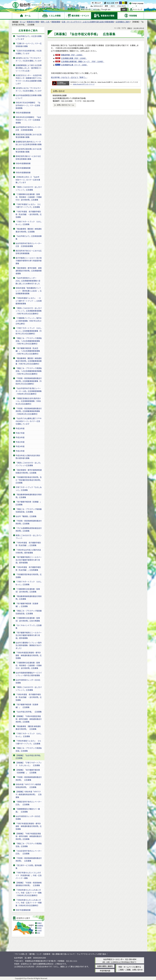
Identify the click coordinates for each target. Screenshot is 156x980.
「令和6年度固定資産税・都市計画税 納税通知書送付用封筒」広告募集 (29, 655)
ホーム (22, 22)
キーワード (86, 9)
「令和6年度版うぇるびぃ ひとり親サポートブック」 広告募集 (28, 742)
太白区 (39, 930)
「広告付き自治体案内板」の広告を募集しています (29, 52)
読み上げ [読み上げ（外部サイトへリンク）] (98, 3)
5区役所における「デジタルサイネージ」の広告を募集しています (29, 89)
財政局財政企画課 (60, 95)
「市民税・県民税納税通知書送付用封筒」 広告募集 (29, 778)
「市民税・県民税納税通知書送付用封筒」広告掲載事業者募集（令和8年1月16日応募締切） (29, 381)
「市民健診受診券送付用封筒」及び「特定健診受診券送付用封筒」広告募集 (29, 480)
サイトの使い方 (21, 954)
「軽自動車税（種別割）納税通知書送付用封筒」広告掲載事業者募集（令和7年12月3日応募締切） (29, 361)
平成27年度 (20, 433)
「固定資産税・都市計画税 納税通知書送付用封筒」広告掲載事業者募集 (29, 271)
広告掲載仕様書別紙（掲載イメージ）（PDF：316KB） (83, 61)
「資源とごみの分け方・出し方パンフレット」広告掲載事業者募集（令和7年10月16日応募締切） (29, 311)
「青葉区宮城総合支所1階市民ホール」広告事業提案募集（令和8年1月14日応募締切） (28, 401)
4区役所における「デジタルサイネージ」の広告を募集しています (29, 59)
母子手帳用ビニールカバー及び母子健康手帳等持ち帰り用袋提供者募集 (29, 261)
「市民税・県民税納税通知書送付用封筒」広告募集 (29, 522)
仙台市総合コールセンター (114, 959)
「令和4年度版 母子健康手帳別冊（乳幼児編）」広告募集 (28, 544)
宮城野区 (40, 926)
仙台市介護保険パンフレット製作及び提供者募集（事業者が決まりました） (29, 645)
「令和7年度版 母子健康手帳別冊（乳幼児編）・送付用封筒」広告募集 (29, 214)
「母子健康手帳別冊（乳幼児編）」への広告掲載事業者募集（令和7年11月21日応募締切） (28, 351)
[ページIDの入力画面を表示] (92, 9)
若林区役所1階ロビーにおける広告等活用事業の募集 (28, 158)
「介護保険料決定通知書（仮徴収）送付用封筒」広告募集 (28, 590)
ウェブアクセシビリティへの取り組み (92, 954)
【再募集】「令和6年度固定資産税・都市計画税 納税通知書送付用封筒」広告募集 (29, 719)
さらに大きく (122, 6)
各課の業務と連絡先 (105, 966)
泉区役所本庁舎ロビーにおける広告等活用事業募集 (29, 252)
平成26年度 (20, 437)
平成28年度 (20, 428)
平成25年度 (20, 442)
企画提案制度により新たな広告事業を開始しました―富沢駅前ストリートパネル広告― (29, 68)
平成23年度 (20, 451)
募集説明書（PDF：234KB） (72, 55)
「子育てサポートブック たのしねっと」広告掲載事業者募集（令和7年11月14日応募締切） (29, 331)
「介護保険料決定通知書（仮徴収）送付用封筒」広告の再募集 (28, 619)
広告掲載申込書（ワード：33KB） (74, 65)
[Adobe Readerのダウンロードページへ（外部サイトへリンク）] (61, 82)
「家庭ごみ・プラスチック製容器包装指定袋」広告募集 (29, 510)
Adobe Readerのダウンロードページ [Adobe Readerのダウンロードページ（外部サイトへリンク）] (84, 84)
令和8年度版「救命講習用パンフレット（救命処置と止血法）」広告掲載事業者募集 (29, 291)
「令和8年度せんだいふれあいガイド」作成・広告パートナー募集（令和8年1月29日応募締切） (29, 893)
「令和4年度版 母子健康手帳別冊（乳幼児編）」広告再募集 (28, 568)
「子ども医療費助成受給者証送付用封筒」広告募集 (29, 529)
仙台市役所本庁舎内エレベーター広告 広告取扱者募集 (29, 128)
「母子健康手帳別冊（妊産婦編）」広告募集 (27, 605)
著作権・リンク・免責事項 (40, 954)
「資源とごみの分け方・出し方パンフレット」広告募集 (29, 188)
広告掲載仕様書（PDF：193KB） (74, 58)
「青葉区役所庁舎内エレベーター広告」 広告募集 (29, 803)
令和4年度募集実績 (23, 163)
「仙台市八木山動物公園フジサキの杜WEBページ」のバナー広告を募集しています (29, 421)
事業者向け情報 (33, 22)
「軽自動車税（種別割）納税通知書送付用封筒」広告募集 (29, 230)
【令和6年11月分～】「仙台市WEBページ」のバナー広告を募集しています (28, 180)
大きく (113, 6)
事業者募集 (56, 22)
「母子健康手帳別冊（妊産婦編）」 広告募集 (27, 706)
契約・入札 (45, 22)
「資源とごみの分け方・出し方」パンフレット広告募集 (29, 464)
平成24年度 (20, 446)
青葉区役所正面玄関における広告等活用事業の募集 (29, 136)
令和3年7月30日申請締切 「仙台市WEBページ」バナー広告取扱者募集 (28, 105)
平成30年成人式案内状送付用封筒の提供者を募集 (28, 457)
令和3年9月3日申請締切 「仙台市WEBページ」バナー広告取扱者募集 (28, 120)
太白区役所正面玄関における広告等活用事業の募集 (29, 150)
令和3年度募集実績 (23, 113)
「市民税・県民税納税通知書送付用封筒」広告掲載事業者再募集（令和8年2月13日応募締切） (29, 411)
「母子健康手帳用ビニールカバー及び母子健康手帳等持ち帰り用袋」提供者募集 (29, 560)
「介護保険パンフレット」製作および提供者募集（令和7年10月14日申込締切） (29, 321)
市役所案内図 (105, 971)
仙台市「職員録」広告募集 (26, 516)
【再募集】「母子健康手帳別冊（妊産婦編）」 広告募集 (28, 771)
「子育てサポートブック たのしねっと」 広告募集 (29, 735)
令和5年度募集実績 (23, 168)
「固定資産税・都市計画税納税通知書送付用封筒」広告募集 (29, 471)
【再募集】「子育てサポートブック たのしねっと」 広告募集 (29, 764)
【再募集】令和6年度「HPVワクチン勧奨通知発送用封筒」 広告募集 (29, 794)
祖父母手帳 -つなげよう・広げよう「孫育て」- (69, 77)
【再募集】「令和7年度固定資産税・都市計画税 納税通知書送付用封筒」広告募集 (29, 836)
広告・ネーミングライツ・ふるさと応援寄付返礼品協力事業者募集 (88, 22)
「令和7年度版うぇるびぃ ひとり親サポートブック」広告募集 (28, 206)
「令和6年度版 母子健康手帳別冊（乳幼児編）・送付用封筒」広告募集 (29, 697)
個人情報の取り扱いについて (63, 954)
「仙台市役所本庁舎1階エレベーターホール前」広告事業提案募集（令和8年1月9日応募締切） (29, 391)
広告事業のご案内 (123, 22)
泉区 (39, 933)
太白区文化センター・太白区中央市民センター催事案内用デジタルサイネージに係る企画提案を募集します (29, 79)
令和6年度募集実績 (23, 172)
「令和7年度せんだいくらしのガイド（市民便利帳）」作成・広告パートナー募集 (29, 875)
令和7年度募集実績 (23, 910)
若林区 (39, 928)
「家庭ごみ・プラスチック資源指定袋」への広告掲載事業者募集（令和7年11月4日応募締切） (29, 341)
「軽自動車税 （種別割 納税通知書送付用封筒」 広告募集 (28, 728)
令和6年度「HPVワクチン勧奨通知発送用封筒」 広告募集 (28, 786)
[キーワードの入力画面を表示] (82, 9)
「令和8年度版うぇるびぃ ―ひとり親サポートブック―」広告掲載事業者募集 (29, 301)
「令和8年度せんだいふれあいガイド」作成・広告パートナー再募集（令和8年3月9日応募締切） (29, 903)
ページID (95, 9)
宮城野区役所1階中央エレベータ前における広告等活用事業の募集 (29, 143)
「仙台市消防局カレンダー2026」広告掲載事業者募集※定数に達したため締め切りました (28, 281)
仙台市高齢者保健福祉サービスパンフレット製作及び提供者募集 (29, 674)
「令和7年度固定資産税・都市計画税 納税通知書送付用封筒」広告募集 (29, 826)
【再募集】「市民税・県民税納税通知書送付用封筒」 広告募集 (29, 884)
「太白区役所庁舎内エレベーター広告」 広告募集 (29, 852)
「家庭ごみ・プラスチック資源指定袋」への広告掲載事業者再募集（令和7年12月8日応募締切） (29, 371)
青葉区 (39, 923)
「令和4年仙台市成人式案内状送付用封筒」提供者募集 (28, 551)
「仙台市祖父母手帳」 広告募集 (29, 712)
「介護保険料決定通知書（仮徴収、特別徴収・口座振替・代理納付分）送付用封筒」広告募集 (29, 197)
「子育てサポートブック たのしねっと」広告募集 (29, 223)
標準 (117, 3)
